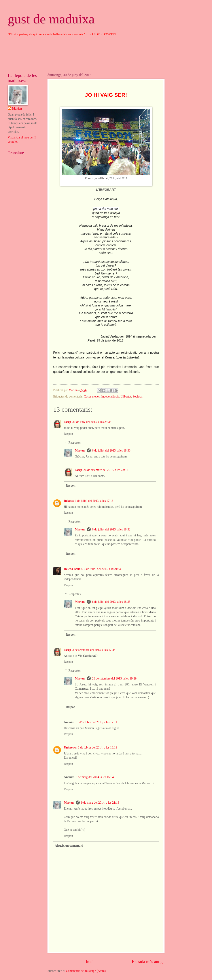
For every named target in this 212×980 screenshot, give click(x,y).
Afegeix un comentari (69, 846)
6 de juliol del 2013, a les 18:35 (111, 602)
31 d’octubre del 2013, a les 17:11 (97, 722)
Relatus (69, 501)
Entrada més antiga (148, 962)
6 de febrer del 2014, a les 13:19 (98, 748)
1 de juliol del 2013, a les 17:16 (94, 501)
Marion (80, 451)
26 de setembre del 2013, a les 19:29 (114, 679)
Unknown (70, 748)
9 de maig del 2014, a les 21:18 (100, 803)
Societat (137, 397)
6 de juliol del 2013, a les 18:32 (111, 529)
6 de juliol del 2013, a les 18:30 (111, 451)
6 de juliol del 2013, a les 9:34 (102, 569)
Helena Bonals (73, 569)
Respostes (75, 443)
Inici (90, 962)
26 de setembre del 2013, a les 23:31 (106, 470)
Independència (110, 397)
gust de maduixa (51, 19)
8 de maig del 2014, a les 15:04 (95, 777)
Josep (67, 422)
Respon (68, 434)
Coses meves (92, 397)
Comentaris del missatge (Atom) (86, 971)
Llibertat (126, 397)
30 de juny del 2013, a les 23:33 (92, 422)
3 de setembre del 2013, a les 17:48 (94, 650)
